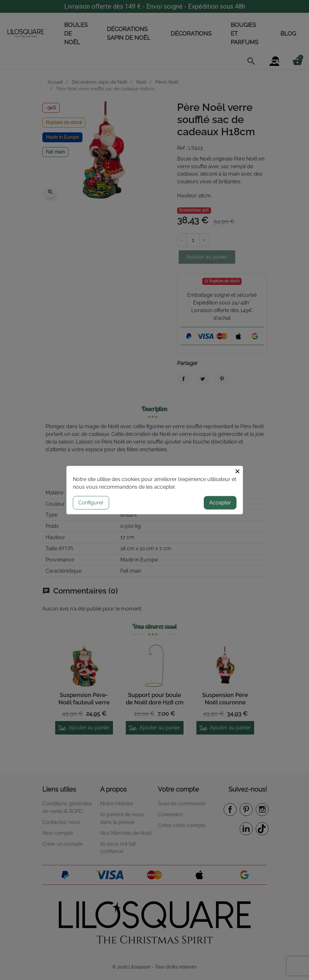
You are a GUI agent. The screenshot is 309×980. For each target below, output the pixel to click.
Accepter (220, 502)
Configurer (91, 502)
